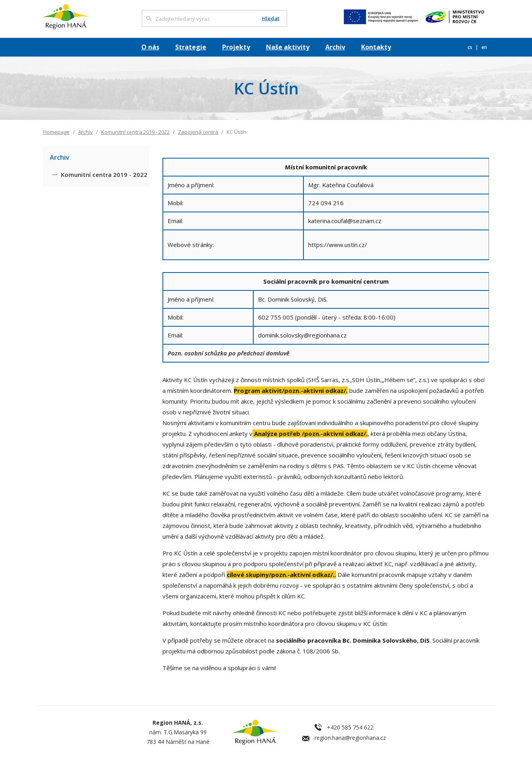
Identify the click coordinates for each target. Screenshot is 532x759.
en (484, 47)
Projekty (236, 47)
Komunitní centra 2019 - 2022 (135, 132)
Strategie (191, 47)
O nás (150, 47)
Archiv (335, 47)
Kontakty (376, 47)
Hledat (271, 19)
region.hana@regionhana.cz (350, 738)
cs (470, 47)
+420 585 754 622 (350, 727)
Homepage (56, 132)
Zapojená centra (198, 132)
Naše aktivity (288, 47)
